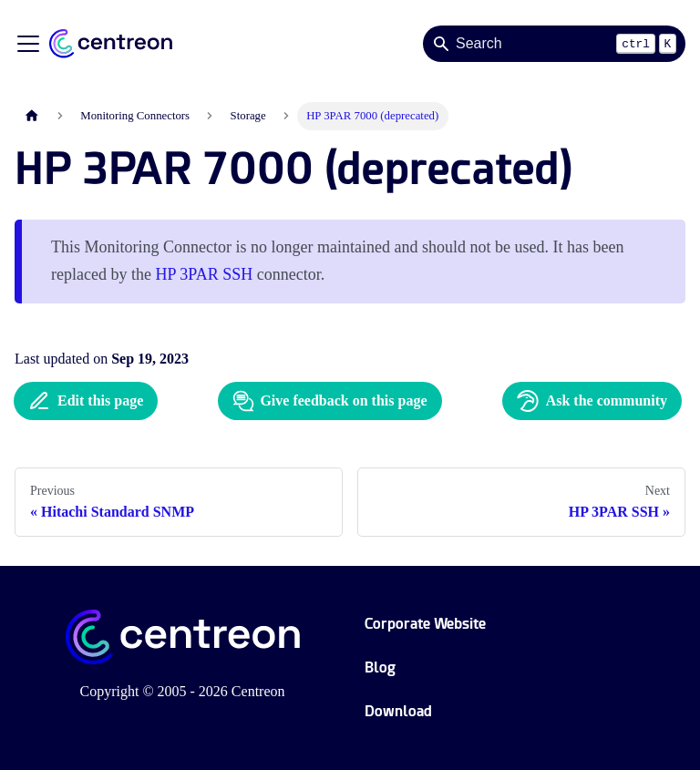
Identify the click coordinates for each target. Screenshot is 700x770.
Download (398, 711)
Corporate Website (425, 624)
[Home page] (32, 116)
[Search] (554, 44)
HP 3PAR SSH (204, 274)
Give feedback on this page (329, 401)
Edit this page (86, 401)
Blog (380, 667)
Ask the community (592, 401)
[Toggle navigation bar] (28, 44)
